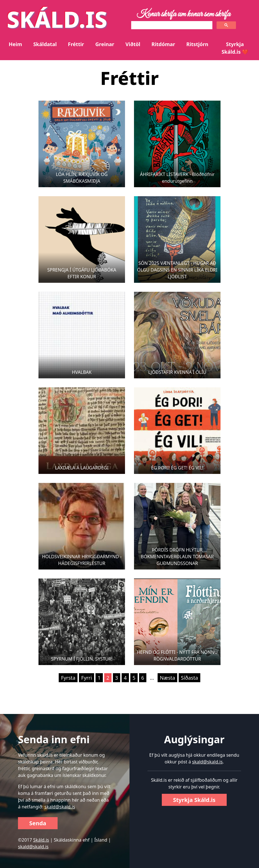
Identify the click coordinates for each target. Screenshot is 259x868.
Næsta (167, 678)
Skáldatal (45, 44)
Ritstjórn (197, 44)
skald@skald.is (60, 807)
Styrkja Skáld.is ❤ (235, 48)
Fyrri (87, 678)
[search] (171, 25)
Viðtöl (133, 44)
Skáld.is (41, 840)
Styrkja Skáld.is (194, 800)
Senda (38, 823)
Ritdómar (163, 44)
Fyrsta (68, 678)
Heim (15, 44)
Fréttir (76, 44)
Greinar (105, 44)
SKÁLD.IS (57, 19)
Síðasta (189, 678)
